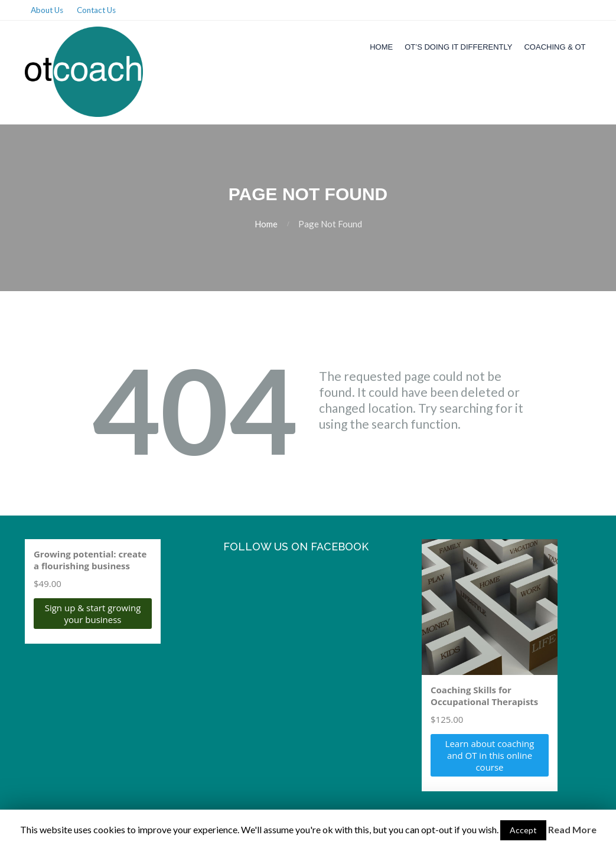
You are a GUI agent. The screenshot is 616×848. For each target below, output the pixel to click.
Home (381, 47)
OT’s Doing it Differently (458, 47)
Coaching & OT (555, 47)
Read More (572, 829)
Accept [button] (523, 830)
